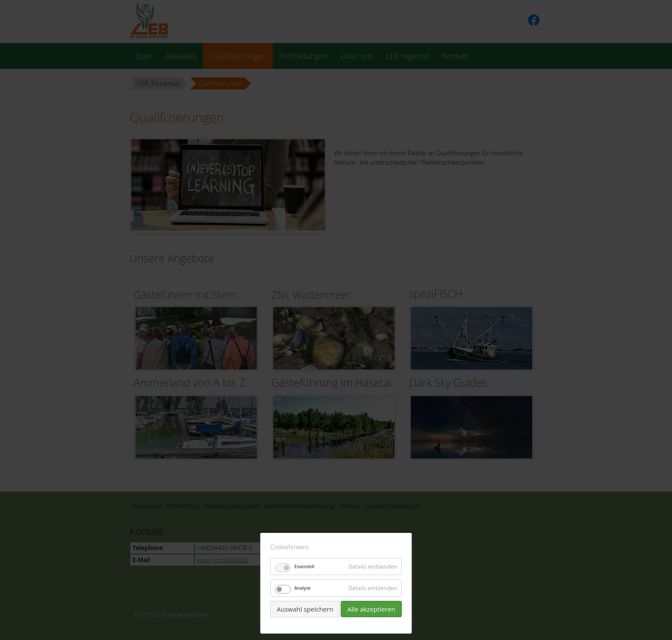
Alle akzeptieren (371, 609)
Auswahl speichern (305, 609)
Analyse (302, 588)
